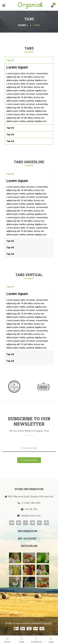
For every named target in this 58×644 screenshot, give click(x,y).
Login (51, 640)
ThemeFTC (48, 623)
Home (7, 640)
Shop (22, 640)
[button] (29, 460)
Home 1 (23, 25)
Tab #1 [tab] (10, 60)
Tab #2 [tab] (10, 128)
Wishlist (36, 640)
